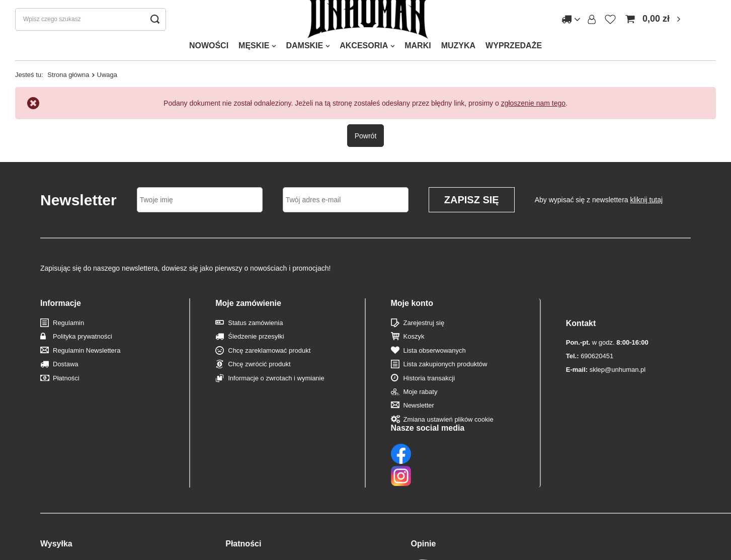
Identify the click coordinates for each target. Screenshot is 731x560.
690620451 (590, 348)
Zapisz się (472, 212)
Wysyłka (56, 491)
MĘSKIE (254, 58)
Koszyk (414, 348)
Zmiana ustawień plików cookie (449, 431)
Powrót (366, 147)
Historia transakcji (429, 390)
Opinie (424, 491)
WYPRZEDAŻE (514, 58)
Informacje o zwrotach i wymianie (276, 390)
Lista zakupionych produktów (445, 376)
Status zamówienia (255, 335)
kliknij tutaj (647, 212)
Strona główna (68, 87)
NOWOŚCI (209, 58)
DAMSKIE (304, 58)
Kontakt (581, 315)
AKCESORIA (364, 58)
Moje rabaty (421, 404)
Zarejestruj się (424, 335)
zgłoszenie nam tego (533, 115)
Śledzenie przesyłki (256, 348)
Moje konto (412, 315)
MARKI (418, 58)
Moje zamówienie (248, 315)
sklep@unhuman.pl (606, 361)
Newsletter (419, 417)
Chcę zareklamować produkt (269, 363)
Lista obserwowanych (435, 363)
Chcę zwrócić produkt (259, 376)
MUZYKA (458, 58)
